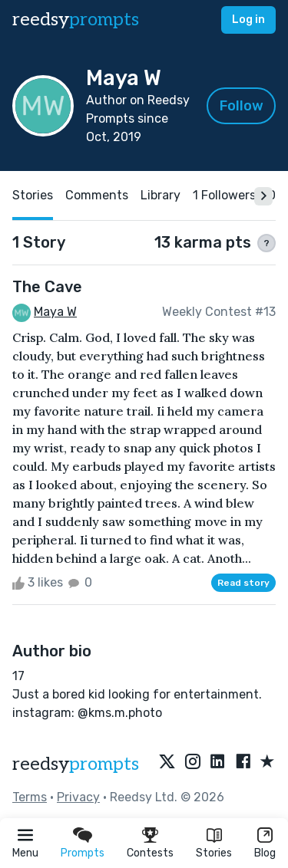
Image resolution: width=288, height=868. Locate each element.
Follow (242, 106)
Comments (97, 195)
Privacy (78, 797)
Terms (30, 797)
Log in (248, 20)
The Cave (47, 287)
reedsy (76, 764)
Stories (214, 853)
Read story (243, 583)
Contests (150, 853)
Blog (265, 853)
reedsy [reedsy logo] (76, 20)
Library (161, 195)
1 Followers (224, 195)
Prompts (83, 853)
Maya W (55, 312)
